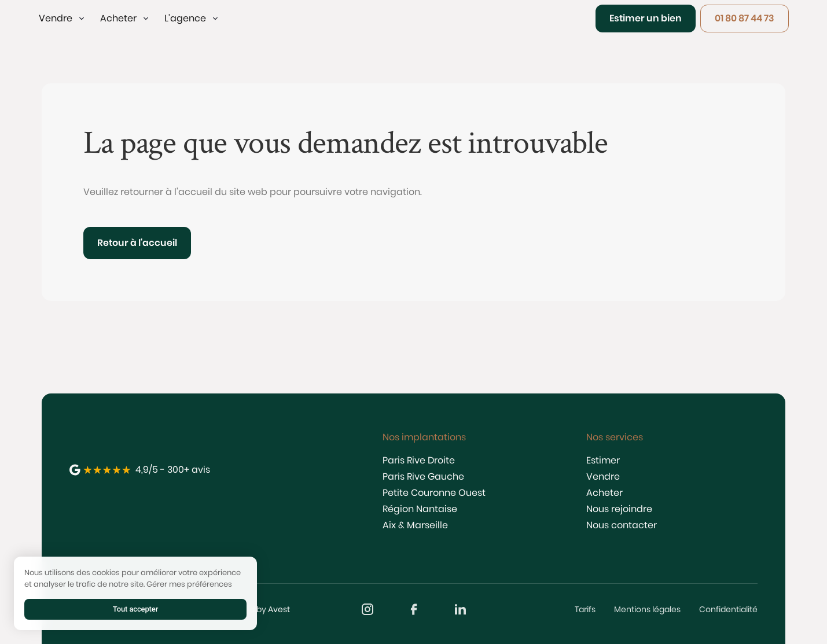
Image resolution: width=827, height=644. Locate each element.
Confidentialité (728, 609)
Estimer (603, 460)
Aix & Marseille (415, 525)
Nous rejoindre (619, 509)
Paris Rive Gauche (423, 476)
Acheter (604, 493)
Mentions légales (647, 609)
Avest (279, 609)
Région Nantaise (420, 509)
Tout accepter (135, 609)
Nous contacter (622, 525)
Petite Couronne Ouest (434, 493)
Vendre (603, 476)
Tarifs (585, 609)
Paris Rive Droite (419, 460)
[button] (63, 19)
